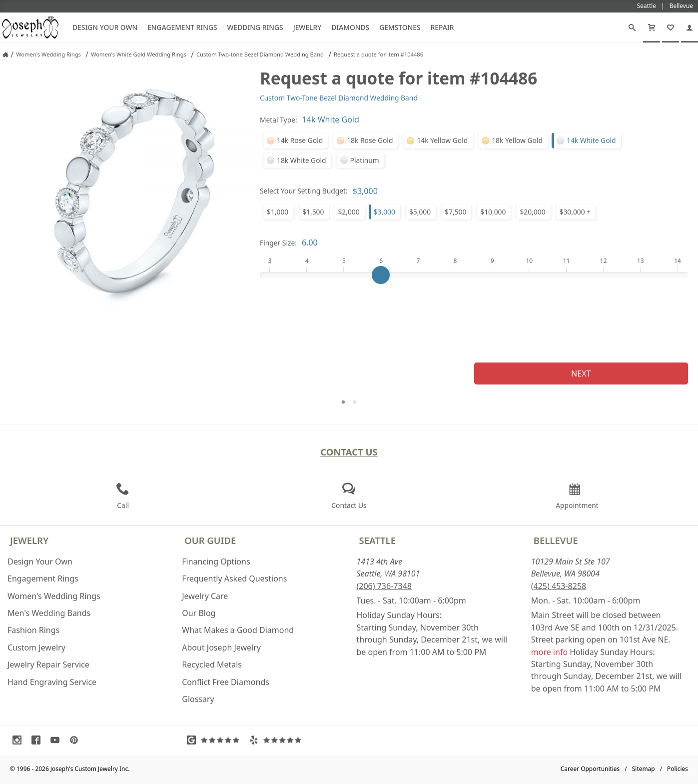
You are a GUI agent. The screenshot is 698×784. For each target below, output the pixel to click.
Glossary (198, 699)
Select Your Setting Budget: (304, 191)
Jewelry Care (205, 596)
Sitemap (644, 769)
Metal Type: (279, 120)
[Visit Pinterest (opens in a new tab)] (76, 740)
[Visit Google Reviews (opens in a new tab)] (215, 740)
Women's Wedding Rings (54, 596)
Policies (678, 769)
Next (581, 373)
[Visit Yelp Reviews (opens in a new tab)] (278, 740)
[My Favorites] (671, 27)
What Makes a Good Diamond (238, 630)
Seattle (377, 540)
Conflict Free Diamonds (226, 682)
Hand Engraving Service (52, 682)
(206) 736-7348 (384, 586)
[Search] (632, 27)
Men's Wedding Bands (49, 613)
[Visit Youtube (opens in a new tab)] (57, 740)
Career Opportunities (590, 769)
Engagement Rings (182, 27)
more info (549, 652)
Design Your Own (105, 27)
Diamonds (350, 27)
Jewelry (308, 27)
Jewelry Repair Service (48, 664)
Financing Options (216, 561)
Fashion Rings (33, 630)
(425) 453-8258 (559, 586)
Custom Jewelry (36, 647)
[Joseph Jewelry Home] (5, 54)
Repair (442, 27)
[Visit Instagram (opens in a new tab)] (19, 740)
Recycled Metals (212, 664)
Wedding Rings (255, 27)
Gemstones (400, 27)
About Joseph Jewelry (221, 647)
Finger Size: (278, 243)
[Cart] (652, 27)
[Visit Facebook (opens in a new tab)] (38, 740)
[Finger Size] (474, 275)
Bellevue (556, 540)
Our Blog (199, 613)
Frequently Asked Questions (234, 578)
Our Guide (210, 540)
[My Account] (690, 27)
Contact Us (349, 452)
